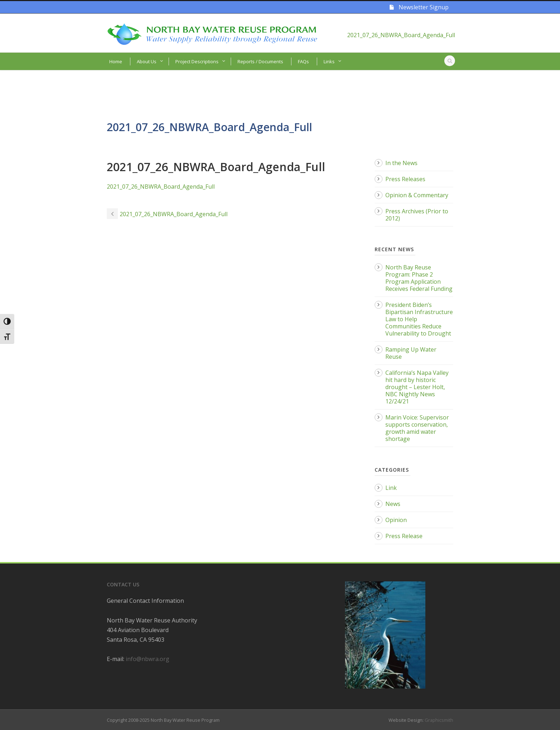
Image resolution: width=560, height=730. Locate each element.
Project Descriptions (197, 61)
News (393, 504)
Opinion (396, 520)
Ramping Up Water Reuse (411, 353)
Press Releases (405, 179)
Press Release (404, 536)
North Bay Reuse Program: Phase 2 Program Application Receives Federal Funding (419, 278)
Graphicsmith (439, 720)
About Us (147, 61)
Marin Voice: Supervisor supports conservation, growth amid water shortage (417, 428)
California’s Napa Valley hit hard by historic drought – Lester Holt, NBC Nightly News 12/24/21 (417, 387)
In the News (401, 163)
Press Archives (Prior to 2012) (417, 215)
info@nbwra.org (147, 659)
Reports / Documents (260, 61)
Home (116, 61)
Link (391, 488)
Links (329, 61)
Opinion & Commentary (417, 195)
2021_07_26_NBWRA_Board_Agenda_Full (401, 35)
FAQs (303, 61)
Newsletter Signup (419, 7)
